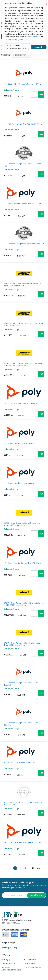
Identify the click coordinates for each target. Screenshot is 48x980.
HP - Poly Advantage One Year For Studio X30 (24, 244)
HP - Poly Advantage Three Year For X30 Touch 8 (21, 684)
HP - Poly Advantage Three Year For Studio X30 (23, 165)
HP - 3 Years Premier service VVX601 (20, 763)
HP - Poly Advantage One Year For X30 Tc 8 (23, 124)
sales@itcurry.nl (11, 947)
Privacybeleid (30, 959)
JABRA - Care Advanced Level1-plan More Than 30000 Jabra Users (22, 644)
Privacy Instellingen (32, 967)
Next (39, 868)
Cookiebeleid (30, 963)
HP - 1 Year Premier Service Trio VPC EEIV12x (23, 563)
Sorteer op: (6, 55)
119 (33, 868)
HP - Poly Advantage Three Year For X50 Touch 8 (21, 724)
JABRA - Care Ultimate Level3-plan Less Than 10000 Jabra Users (24, 325)
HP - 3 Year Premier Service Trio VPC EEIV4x (23, 403)
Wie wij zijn (7, 959)
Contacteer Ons (9, 963)
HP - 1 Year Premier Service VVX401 (19, 483)
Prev (9, 868)
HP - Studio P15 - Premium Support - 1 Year (23, 84)
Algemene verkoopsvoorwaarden (12, 969)
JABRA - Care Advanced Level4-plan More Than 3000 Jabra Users (22, 285)
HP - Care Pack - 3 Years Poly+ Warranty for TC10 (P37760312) (23, 804)
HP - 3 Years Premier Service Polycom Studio (23, 843)
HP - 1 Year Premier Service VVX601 (19, 443)
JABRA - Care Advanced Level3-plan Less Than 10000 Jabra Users (22, 524)
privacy (36, 37)
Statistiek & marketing (18, 48)
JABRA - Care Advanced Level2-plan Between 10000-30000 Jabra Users (24, 604)
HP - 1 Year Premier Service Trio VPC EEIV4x (23, 204)
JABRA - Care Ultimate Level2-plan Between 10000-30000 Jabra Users (23, 365)
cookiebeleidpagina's (14, 39)
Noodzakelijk (14, 45)
